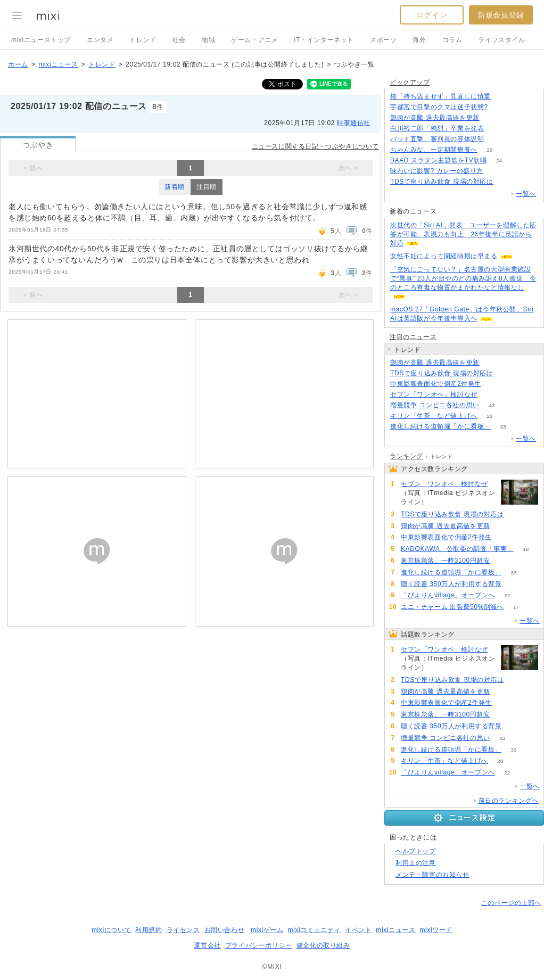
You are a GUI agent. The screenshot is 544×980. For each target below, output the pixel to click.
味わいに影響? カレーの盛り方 (437, 171)
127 (492, 118)
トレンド (143, 40)
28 (489, 150)
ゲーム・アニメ (254, 40)
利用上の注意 (416, 863)
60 (502, 561)
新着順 (175, 187)
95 (495, 171)
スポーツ (383, 40)
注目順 (207, 187)
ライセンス (183, 930)
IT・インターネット (324, 40)
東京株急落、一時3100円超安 (446, 561)
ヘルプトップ (416, 851)
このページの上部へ (511, 903)
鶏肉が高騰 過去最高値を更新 (435, 118)
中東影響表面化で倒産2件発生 (436, 384)
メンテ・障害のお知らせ (432, 875)
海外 (419, 40)
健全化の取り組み (323, 945)
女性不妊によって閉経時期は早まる (444, 256)
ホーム (18, 64)
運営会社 (207, 945)
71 (494, 384)
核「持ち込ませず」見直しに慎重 (440, 96)
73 (500, 107)
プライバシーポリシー (259, 945)
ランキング (406, 456)
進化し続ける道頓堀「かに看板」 (440, 426)
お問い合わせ (225, 930)
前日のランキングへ (509, 801)
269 (490, 395)
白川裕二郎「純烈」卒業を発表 (437, 128)
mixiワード (436, 930)
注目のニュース (413, 337)
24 (499, 160)
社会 (179, 40)
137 (505, 182)
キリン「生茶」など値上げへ (434, 416)
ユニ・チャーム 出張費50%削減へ (452, 607)
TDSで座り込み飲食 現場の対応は (442, 182)
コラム (452, 40)
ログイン (432, 15)
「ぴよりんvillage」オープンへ (448, 595)
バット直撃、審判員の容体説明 (437, 139)
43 (492, 405)
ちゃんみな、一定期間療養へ (434, 150)
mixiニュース (58, 64)
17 (516, 607)
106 (496, 139)
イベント (358, 930)
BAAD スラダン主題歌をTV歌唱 (439, 160)
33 (503, 427)
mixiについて (111, 930)
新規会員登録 (501, 15)
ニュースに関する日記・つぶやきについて (315, 146)
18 (526, 549)
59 (514, 584)
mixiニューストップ (41, 40)
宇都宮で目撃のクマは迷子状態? (439, 107)
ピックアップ (410, 83)
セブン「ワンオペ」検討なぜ (434, 394)
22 (507, 595)
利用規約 (149, 930)
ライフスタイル (501, 40)
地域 (208, 40)
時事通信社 (354, 123)
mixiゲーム (267, 930)
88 (496, 129)
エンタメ (100, 40)
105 (503, 97)
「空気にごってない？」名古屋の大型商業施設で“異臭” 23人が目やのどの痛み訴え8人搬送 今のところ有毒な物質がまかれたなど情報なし (463, 278)
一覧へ (526, 194)
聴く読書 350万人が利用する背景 (451, 584)
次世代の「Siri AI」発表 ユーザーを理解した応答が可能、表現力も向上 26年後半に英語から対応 (463, 234)
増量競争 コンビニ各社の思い (435, 405)
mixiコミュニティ (314, 930)
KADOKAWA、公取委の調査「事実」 (457, 549)
